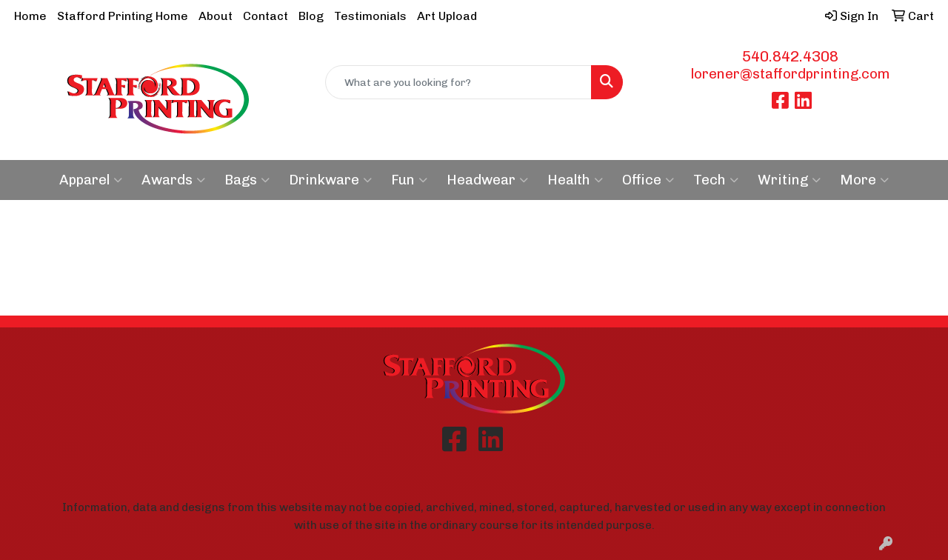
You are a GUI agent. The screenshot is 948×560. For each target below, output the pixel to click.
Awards (173, 180)
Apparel (91, 180)
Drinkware (330, 180)
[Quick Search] (459, 82)
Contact (266, 16)
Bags (247, 180)
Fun (409, 180)
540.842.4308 (790, 56)
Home (30, 16)
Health (575, 180)
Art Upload (447, 16)
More (864, 180)
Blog (311, 16)
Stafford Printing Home (123, 16)
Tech (716, 180)
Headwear (487, 180)
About (216, 16)
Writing (789, 180)
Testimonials (370, 16)
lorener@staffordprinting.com (790, 74)
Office (648, 180)
